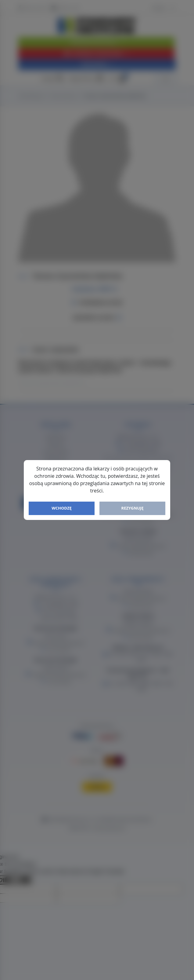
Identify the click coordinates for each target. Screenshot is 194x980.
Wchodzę (62, 508)
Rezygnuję (133, 508)
